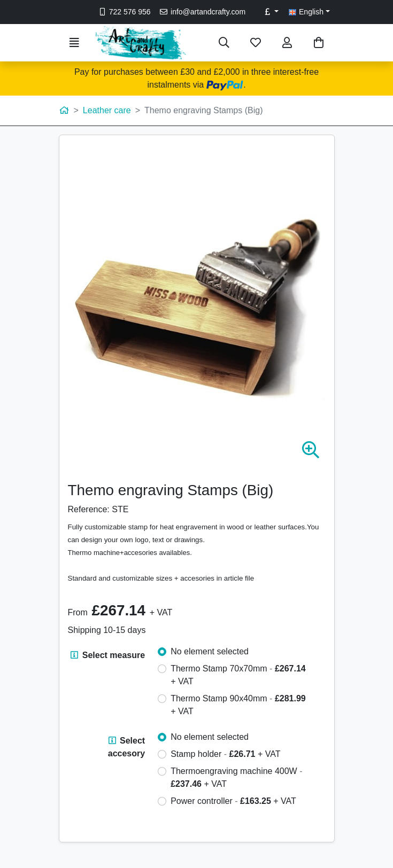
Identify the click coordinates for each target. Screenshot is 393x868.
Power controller (233, 801)
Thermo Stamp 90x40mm (238, 705)
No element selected (210, 651)
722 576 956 (124, 12)
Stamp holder (225, 754)
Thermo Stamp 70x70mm (238, 675)
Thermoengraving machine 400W (236, 777)
